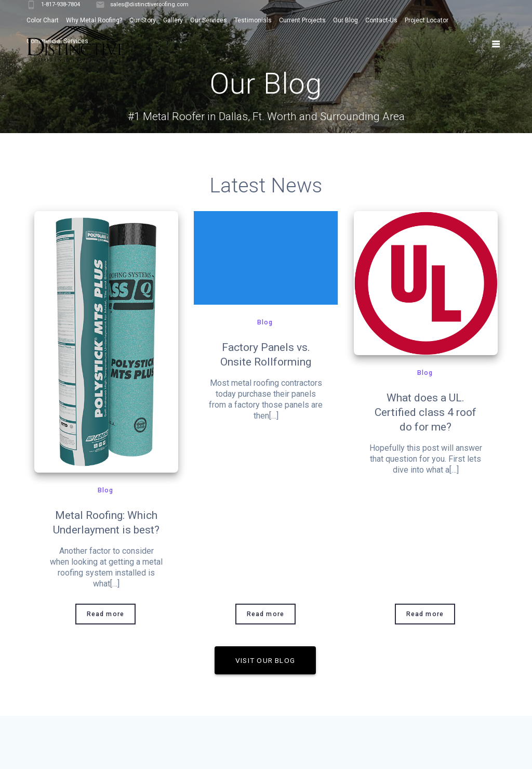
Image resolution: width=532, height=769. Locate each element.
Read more (105, 614)
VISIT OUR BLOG (265, 660)
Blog (105, 490)
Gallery (173, 20)
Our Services (209, 20)
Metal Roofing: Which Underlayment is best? (106, 523)
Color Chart (43, 20)
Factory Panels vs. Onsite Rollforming (266, 355)
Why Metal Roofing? (94, 20)
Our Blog (345, 20)
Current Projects (302, 20)
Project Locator (427, 20)
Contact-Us (381, 20)
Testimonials (253, 20)
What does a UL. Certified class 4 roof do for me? (425, 412)
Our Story (143, 20)
